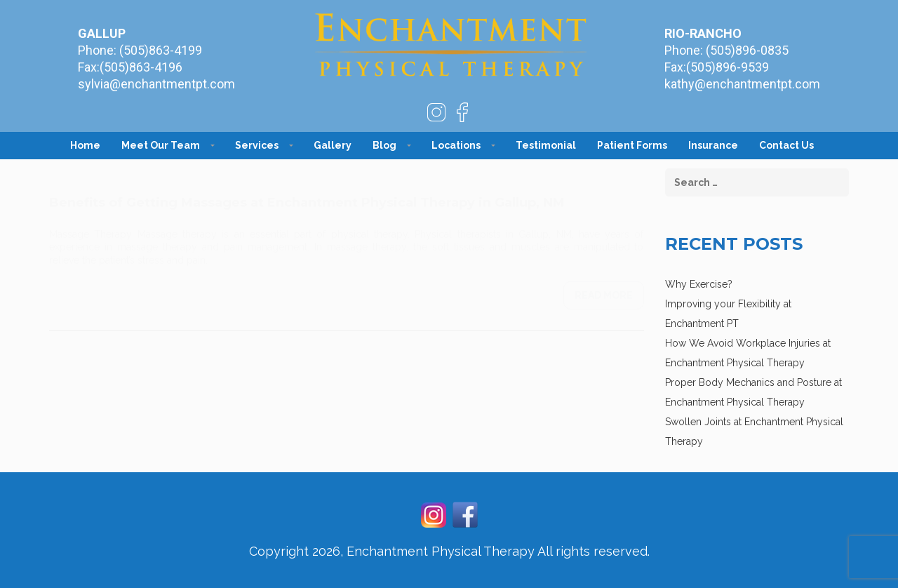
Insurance (713, 145)
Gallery (333, 145)
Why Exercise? (699, 284)
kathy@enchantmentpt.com (742, 84)
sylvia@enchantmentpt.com (156, 84)
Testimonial (546, 145)
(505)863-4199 (161, 50)
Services (257, 145)
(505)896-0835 (747, 50)
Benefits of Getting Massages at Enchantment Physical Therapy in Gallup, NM (307, 189)
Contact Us (786, 145)
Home (85, 145)
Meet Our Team (161, 145)
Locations (456, 145)
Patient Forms (632, 145)
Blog (384, 145)
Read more (604, 281)
